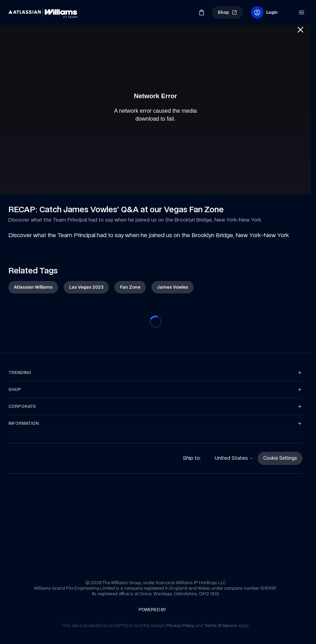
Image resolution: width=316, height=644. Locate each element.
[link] (20, 10)
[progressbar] (156, 323)
